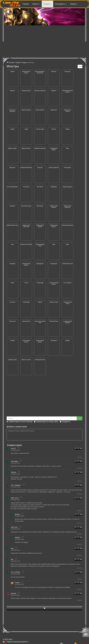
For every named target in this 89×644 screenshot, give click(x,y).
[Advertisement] (45, 42)
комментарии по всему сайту (46, 422)
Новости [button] (36, 4)
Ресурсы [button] (47, 4)
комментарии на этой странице (19, 422)
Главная (26, 4)
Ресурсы (24, 63)
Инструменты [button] (61, 4)
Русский (10, 63)
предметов (65, 422)
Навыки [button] (74, 4)
